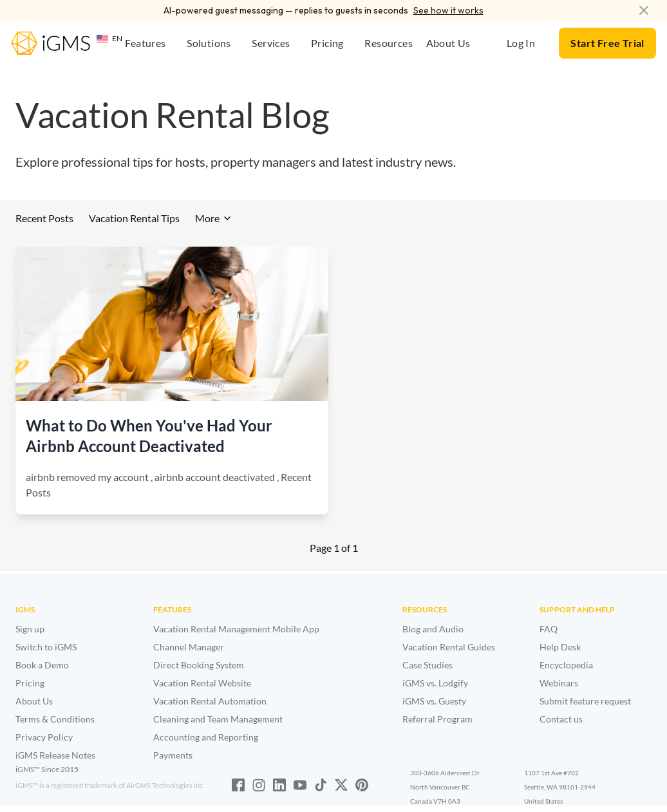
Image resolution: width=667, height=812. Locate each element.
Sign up (30, 629)
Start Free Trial (607, 43)
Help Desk (560, 647)
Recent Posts (44, 218)
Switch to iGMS (46, 647)
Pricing (30, 683)
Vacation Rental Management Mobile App (236, 629)
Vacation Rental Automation (210, 701)
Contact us (561, 719)
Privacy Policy (44, 737)
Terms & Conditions (55, 719)
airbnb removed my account (87, 477)
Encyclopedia (566, 665)
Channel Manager (189, 647)
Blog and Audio (433, 629)
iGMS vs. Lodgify (435, 683)
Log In (521, 43)
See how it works (448, 10)
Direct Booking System (199, 665)
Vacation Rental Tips (134, 218)
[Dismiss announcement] (644, 10)
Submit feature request (585, 701)
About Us (34, 701)
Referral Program (437, 719)
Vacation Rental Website (202, 683)
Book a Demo (42, 665)
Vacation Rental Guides (449, 647)
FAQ (549, 629)
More (214, 218)
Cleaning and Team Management (218, 719)
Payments (173, 755)
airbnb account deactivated (215, 477)
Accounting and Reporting (206, 737)
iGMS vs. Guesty (434, 701)
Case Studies (427, 665)
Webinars (559, 683)
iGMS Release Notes (55, 755)
